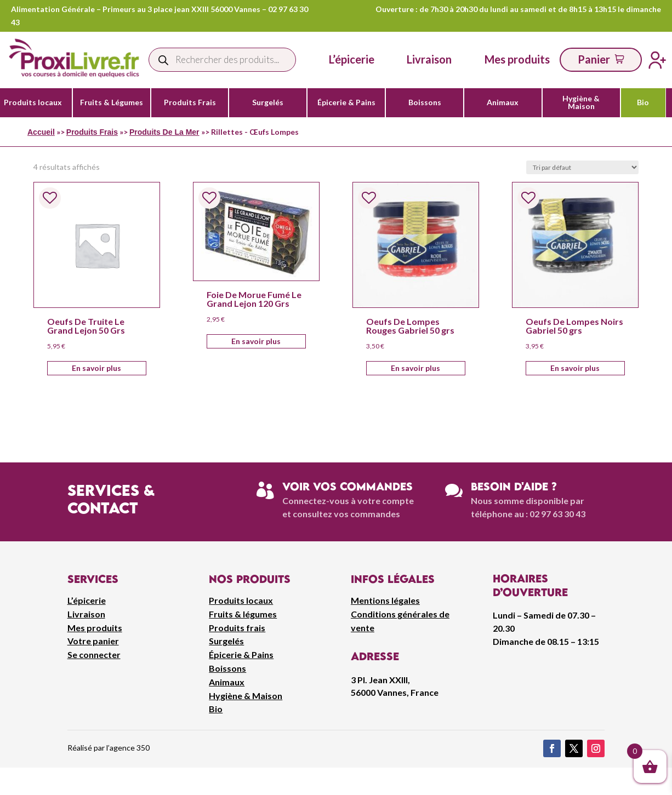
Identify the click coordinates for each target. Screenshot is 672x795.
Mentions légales (385, 600)
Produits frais (237, 628)
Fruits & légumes (243, 614)
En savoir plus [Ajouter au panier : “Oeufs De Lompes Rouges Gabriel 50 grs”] (415, 368)
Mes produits (95, 628)
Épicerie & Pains (346, 102)
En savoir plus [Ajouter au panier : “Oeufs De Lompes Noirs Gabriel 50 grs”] (575, 368)
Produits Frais (190, 102)
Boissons (425, 102)
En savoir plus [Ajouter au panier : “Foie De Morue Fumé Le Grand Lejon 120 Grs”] (256, 341)
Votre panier (93, 641)
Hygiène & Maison (581, 102)
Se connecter (94, 654)
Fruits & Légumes (112, 102)
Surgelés (268, 102)
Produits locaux (33, 102)
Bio (643, 102)
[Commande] (582, 167)
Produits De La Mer (164, 132)
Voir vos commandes (348, 486)
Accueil (41, 132)
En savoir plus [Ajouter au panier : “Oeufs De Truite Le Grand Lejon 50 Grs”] (96, 368)
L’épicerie (352, 59)
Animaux (503, 102)
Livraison (86, 614)
